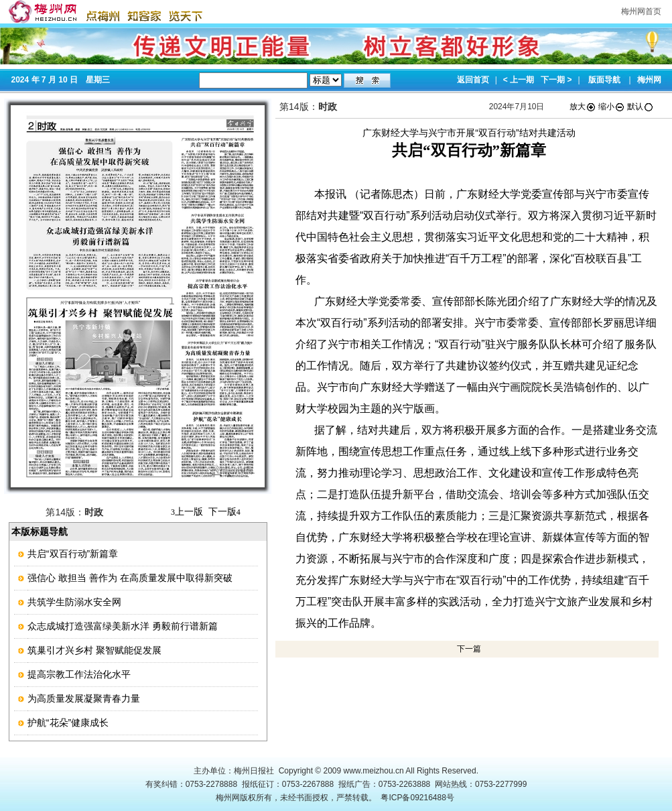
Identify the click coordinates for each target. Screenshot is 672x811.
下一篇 (469, 649)
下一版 (224, 511)
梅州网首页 (641, 11)
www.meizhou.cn (374, 771)
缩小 (612, 107)
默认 (641, 107)
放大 (583, 107)
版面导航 (604, 80)
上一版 (187, 511)
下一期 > (556, 80)
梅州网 (649, 80)
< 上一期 (519, 80)
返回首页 (473, 80)
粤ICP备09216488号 (417, 798)
